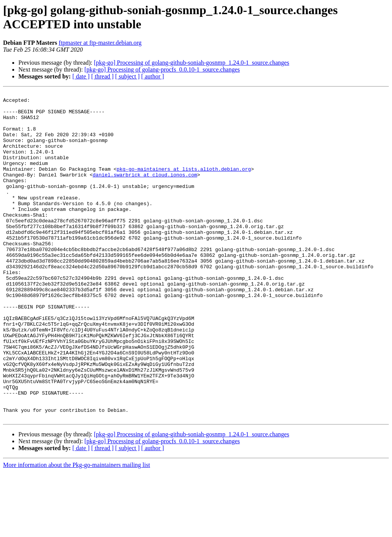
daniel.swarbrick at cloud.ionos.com (145, 192)
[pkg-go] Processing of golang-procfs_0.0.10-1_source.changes (162, 69)
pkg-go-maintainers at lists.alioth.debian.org (184, 185)
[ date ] (81, 76)
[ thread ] (102, 76)
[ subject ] (127, 76)
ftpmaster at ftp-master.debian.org (100, 43)
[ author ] (153, 76)
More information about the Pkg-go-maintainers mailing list (77, 530)
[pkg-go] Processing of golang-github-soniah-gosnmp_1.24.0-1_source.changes (191, 63)
